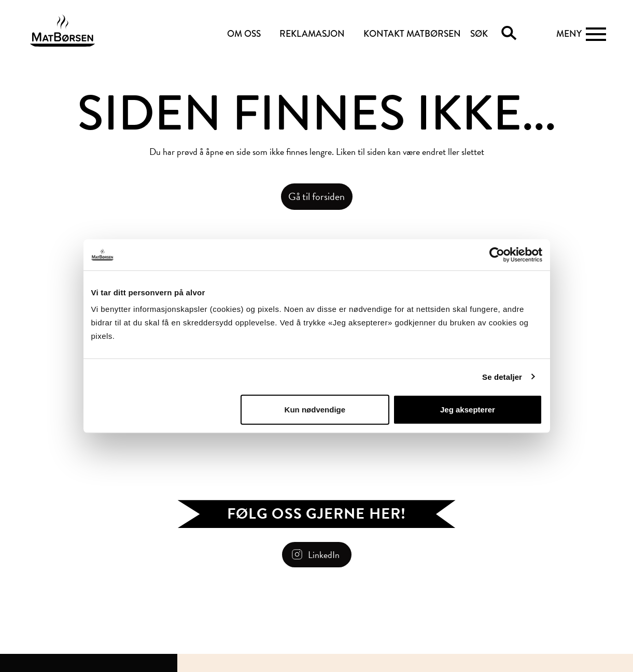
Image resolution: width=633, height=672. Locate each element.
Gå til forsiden (316, 196)
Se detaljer (502, 376)
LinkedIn (324, 555)
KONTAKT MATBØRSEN (412, 34)
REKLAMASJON (312, 34)
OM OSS (244, 34)
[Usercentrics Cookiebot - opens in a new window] (497, 254)
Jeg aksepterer (468, 410)
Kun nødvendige (315, 410)
